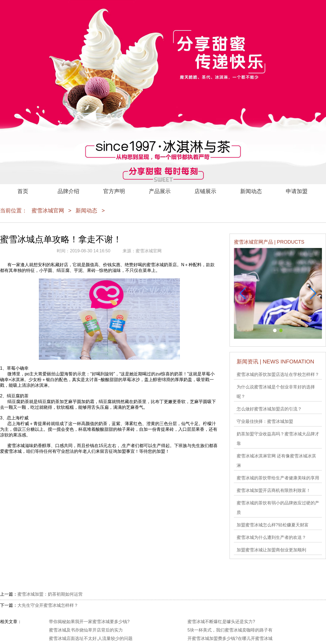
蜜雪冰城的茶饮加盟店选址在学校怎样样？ (278, 374)
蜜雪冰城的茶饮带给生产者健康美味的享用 (278, 478)
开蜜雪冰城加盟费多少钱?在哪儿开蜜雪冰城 (230, 638)
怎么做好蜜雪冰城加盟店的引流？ (269, 409)
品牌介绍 (68, 191)
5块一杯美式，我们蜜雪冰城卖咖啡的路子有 (230, 630)
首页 (23, 191)
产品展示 (160, 191)
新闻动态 (251, 191)
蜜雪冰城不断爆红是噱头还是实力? (221, 622)
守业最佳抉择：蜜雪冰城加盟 (265, 421)
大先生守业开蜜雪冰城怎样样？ (48, 605)
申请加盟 (297, 191)
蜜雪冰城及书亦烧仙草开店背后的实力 (86, 630)
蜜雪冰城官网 (48, 211)
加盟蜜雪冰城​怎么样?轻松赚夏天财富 (273, 525)
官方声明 (114, 191)
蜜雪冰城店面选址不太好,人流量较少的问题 (91, 638)
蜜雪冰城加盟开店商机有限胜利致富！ (274, 490)
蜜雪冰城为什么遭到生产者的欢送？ (271, 537)
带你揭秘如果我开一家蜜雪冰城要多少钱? (89, 622)
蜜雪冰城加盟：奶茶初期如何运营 (50, 594)
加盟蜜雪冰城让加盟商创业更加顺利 (271, 550)
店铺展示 (205, 191)
